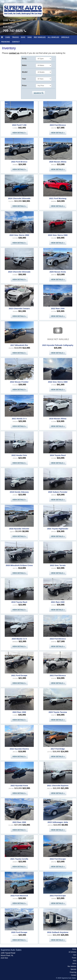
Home (74, 949)
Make (24, 65)
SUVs (23, 37)
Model (25, 72)
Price (24, 85)
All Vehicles (53, 37)
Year (24, 79)
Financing (5, 42)
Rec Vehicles (40, 37)
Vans (30, 37)
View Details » (19, 133)
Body (24, 58)
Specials (65, 37)
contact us (14, 53)
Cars (8, 37)
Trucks (15, 37)
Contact (16, 42)
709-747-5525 (15, 31)
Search (38, 93)
